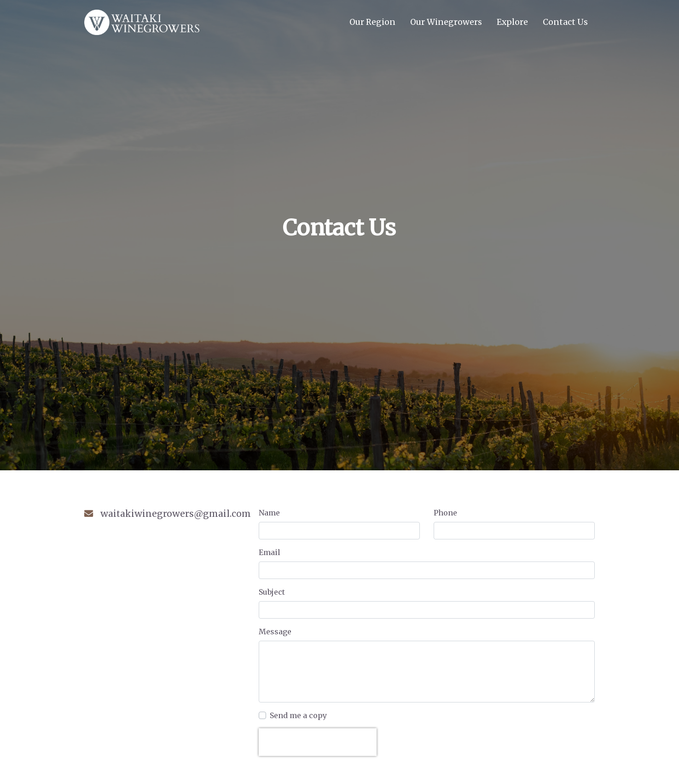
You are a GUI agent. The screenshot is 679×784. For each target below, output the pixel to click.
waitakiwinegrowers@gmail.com (176, 514)
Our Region (372, 22)
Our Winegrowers (446, 22)
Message (275, 632)
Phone (445, 513)
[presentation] (318, 742)
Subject (272, 592)
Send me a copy (298, 715)
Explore (512, 22)
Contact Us (569, 21)
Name (269, 513)
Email (270, 552)
